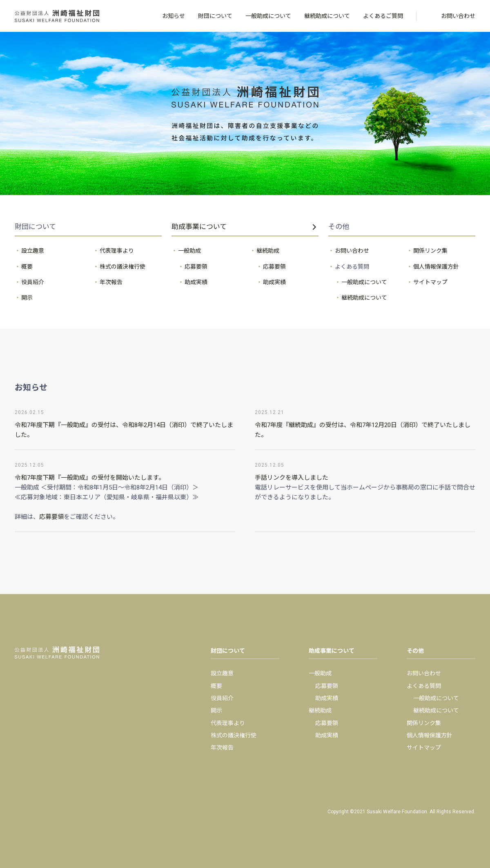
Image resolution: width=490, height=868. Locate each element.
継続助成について (327, 16)
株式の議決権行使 (122, 267)
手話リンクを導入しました (292, 478)
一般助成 (189, 251)
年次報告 (111, 282)
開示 (27, 298)
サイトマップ (430, 282)
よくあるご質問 (383, 16)
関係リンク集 (430, 251)
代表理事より (117, 251)
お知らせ (174, 16)
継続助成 (268, 251)
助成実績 (196, 282)
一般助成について (268, 16)
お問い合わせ (458, 16)
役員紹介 (33, 282)
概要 (27, 267)
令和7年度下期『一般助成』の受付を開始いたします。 (90, 478)
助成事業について (199, 227)
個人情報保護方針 (436, 267)
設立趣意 (33, 251)
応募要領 (196, 267)
